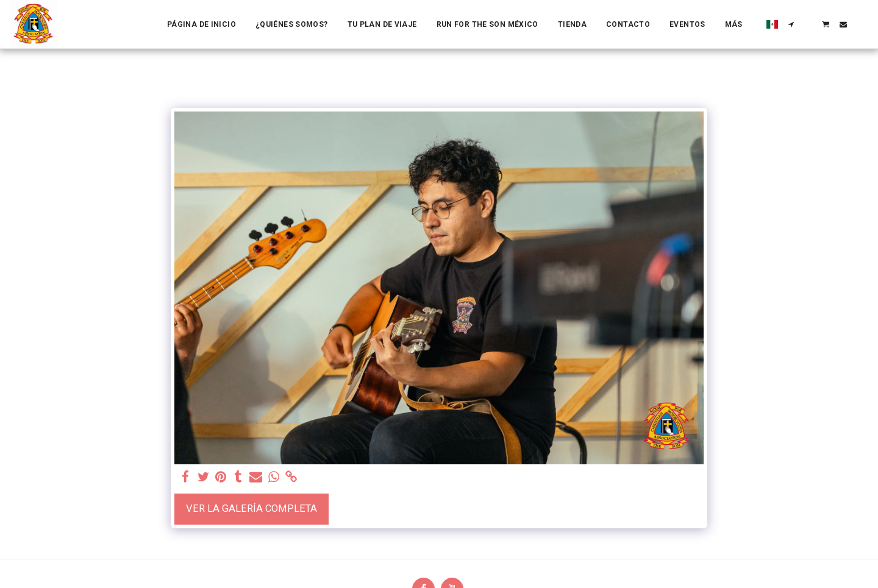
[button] (791, 24)
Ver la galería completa (252, 508)
